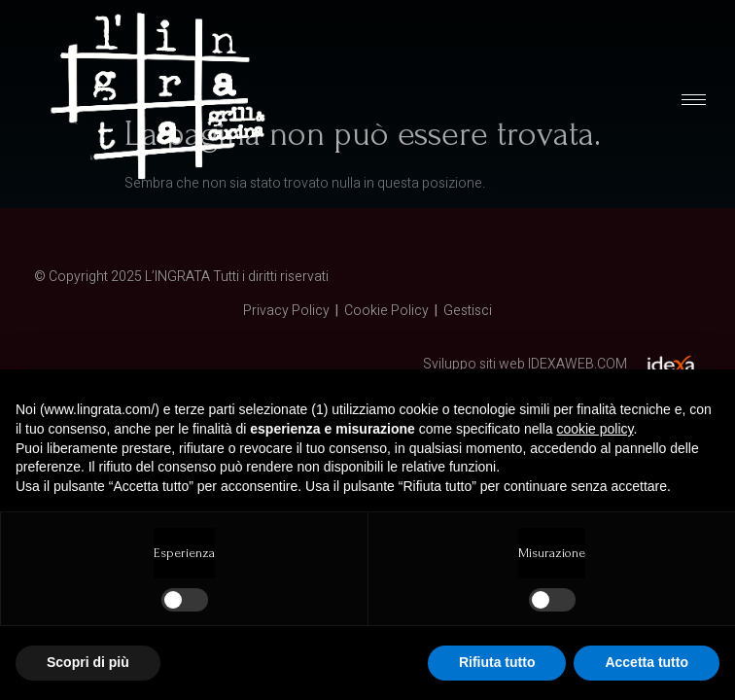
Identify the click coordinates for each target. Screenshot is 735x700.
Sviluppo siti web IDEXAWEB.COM (525, 364)
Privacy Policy (286, 311)
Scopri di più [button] (88, 662)
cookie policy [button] (595, 429)
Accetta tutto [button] (647, 662)
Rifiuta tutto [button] (497, 662)
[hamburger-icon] (694, 100)
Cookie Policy (386, 311)
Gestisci (468, 311)
